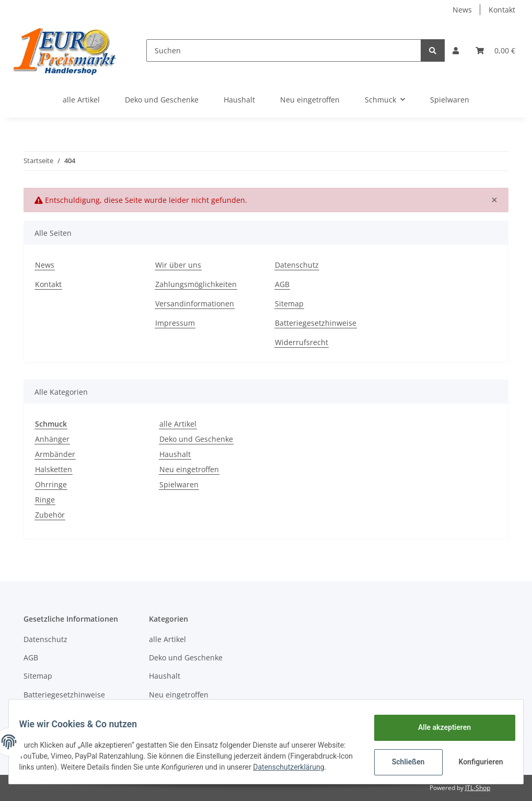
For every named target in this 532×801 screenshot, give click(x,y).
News (462, 10)
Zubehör (50, 515)
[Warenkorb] (495, 50)
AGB (282, 284)
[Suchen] (284, 50)
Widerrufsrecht (302, 342)
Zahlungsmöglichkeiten (196, 284)
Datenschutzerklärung (61, 770)
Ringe (45, 500)
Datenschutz (297, 265)
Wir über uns (178, 265)
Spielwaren (179, 484)
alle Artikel (178, 424)
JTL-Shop (478, 788)
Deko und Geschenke (196, 439)
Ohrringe (51, 484)
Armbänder (55, 454)
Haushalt (175, 454)
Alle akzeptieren (438, 725)
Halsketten (54, 469)
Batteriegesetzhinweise (316, 323)
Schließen (402, 759)
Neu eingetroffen (189, 469)
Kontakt (502, 10)
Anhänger (52, 439)
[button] (456, 50)
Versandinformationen (195, 304)
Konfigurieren (475, 759)
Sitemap (289, 304)
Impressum (175, 323)
